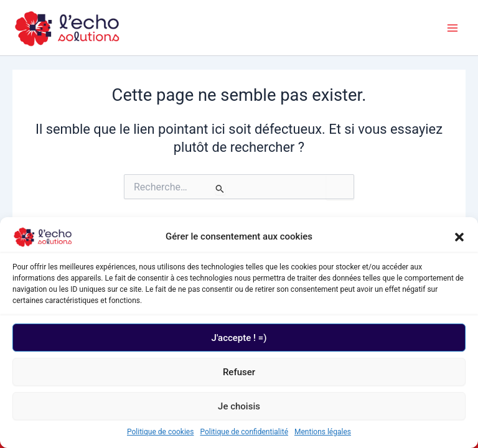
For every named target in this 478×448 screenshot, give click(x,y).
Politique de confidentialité (244, 432)
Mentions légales (323, 432)
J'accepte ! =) (239, 338)
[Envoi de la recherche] (220, 189)
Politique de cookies (160, 432)
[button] (459, 237)
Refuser (239, 372)
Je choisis (239, 406)
